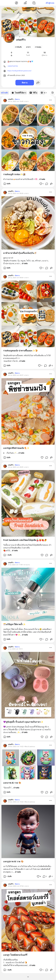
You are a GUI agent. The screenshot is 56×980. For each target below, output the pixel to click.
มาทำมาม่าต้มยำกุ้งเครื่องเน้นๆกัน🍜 (20, 253)
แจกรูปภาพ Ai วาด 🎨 (13, 861)
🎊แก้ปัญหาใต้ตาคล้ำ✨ (14, 624)
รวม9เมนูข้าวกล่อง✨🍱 (14, 174)
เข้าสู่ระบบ (50, 3)
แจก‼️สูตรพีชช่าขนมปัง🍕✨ (16, 448)
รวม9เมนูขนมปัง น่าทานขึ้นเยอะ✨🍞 (20, 350)
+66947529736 (13, 66)
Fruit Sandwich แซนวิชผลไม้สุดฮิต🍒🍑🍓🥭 (25, 540)
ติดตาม (25, 83)
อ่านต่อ (42, 179)
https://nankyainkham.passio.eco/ (19, 71)
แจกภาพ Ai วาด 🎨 (12, 783)
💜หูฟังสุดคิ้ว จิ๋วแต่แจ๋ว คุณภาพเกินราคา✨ (23, 722)
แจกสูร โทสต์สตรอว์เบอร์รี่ (15, 955)
